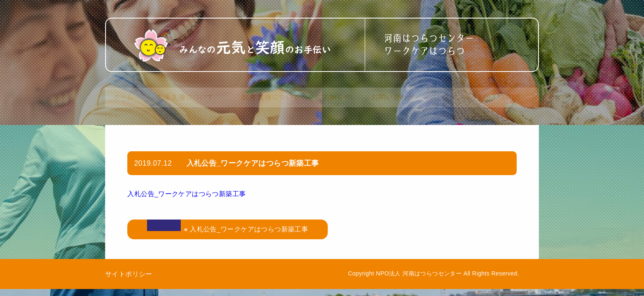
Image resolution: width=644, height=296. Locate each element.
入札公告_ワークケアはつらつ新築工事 (186, 194)
